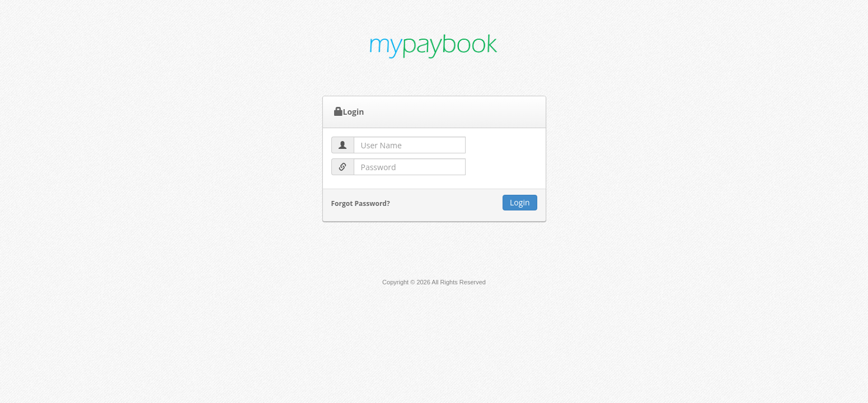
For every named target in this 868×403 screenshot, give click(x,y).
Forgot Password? (361, 203)
